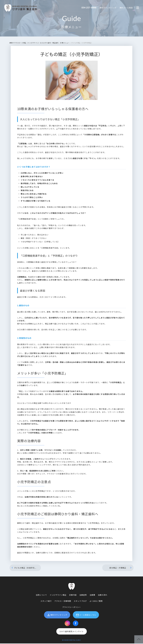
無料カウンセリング (108, 8)
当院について (41, 595)
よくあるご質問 (96, 602)
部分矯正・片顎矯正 (121, 568)
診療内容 (73, 595)
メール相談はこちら (86, 615)
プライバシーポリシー (71, 608)
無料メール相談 (126, 8)
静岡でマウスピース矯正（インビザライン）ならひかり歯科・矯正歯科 (34, 43)
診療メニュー (71, 27)
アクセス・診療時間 (63, 602)
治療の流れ (103, 595)
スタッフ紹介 (46, 602)
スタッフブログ (80, 602)
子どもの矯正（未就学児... (23, 568)
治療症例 (83, 595)
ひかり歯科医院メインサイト (71, 632)
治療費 (92, 595)
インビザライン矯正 (58, 595)
